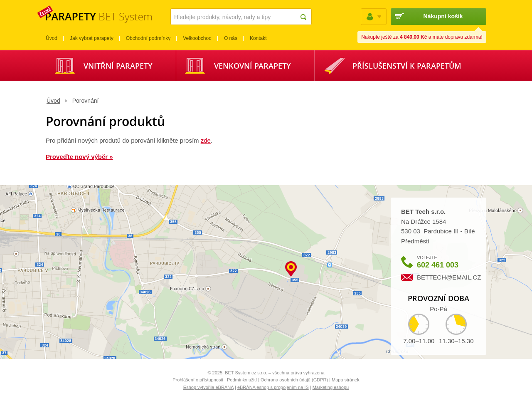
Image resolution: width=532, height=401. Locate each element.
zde (206, 140)
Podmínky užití (242, 380)
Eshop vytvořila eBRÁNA (208, 387)
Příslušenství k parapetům (407, 66)
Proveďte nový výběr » (79, 157)
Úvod (53, 101)
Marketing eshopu (331, 387)
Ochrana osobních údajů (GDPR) (294, 380)
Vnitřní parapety (118, 66)
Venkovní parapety (252, 66)
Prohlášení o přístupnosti (198, 380)
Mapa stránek (346, 380)
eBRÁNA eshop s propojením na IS (273, 387)
